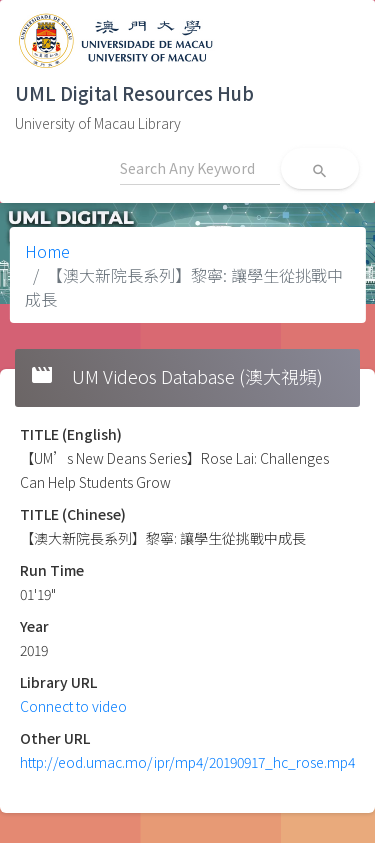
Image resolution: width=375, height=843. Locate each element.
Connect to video (73, 706)
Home (47, 251)
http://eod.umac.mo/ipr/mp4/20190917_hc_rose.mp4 (187, 762)
